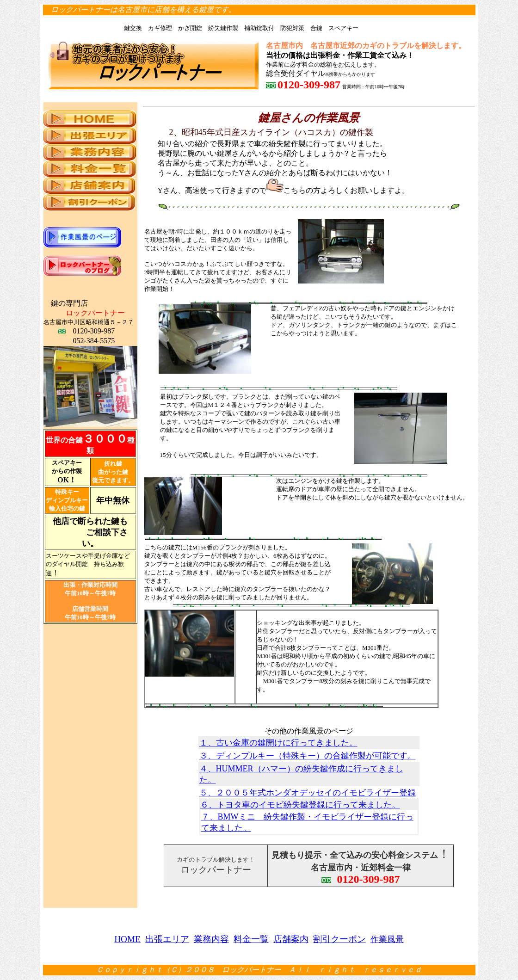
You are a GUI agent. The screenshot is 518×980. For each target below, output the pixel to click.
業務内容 (211, 939)
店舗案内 (291, 939)
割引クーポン (339, 939)
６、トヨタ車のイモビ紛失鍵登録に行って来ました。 (300, 805)
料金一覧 (251, 939)
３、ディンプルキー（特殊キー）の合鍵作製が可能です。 (308, 756)
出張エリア (167, 939)
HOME (127, 939)
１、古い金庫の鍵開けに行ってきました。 (278, 743)
